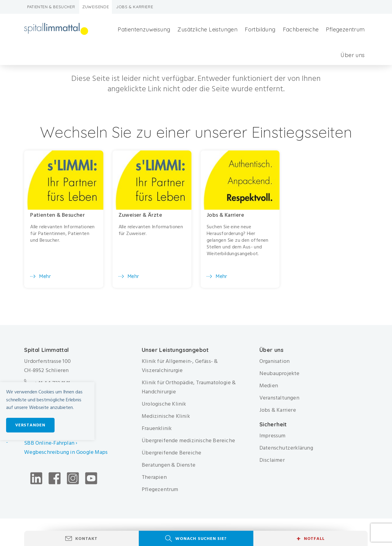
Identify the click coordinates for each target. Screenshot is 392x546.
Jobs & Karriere (135, 7)
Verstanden (30, 425)
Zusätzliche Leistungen (207, 29)
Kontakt (86, 539)
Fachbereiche (301, 29)
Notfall (310, 539)
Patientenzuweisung (144, 29)
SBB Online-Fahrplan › (51, 443)
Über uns (353, 55)
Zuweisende (96, 7)
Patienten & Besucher (51, 7)
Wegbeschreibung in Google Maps (66, 452)
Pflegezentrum (345, 29)
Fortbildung (260, 29)
